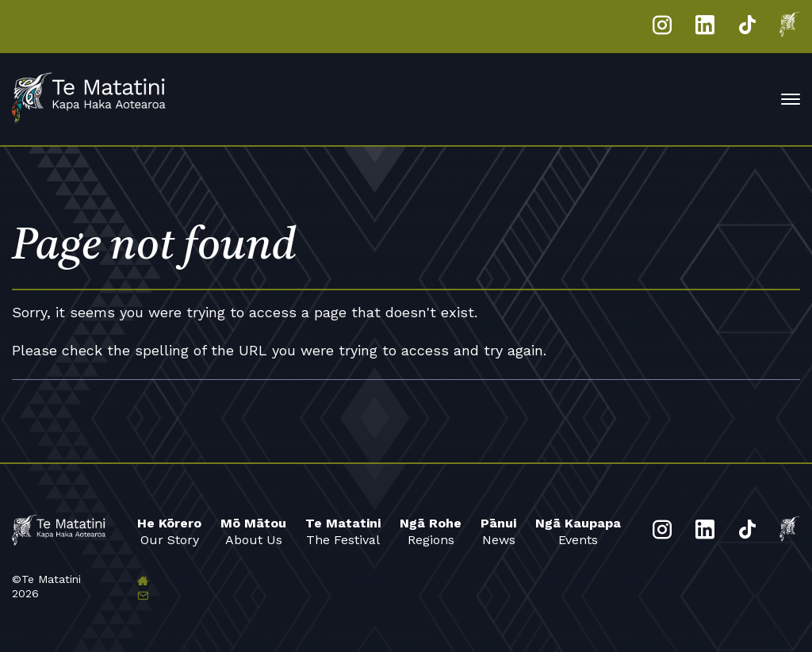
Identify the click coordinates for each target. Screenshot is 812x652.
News (498, 531)
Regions (431, 531)
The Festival (343, 531)
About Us (253, 531)
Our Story (169, 531)
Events (578, 531)
